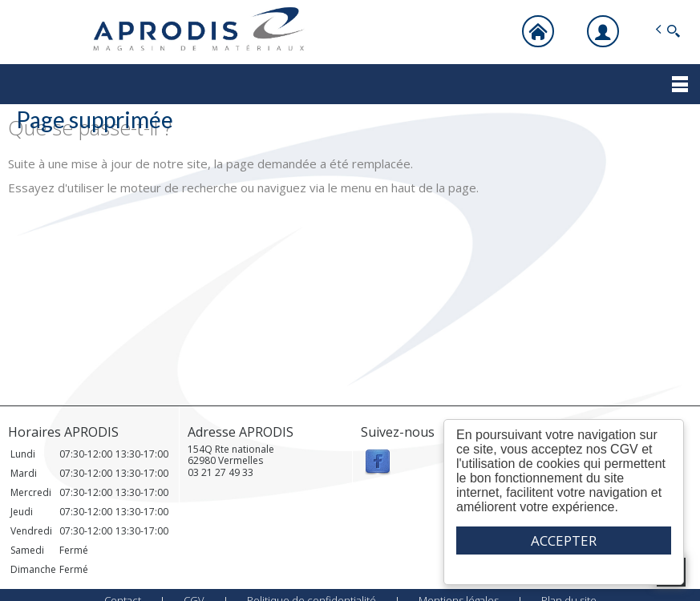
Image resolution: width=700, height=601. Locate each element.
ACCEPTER (564, 540)
